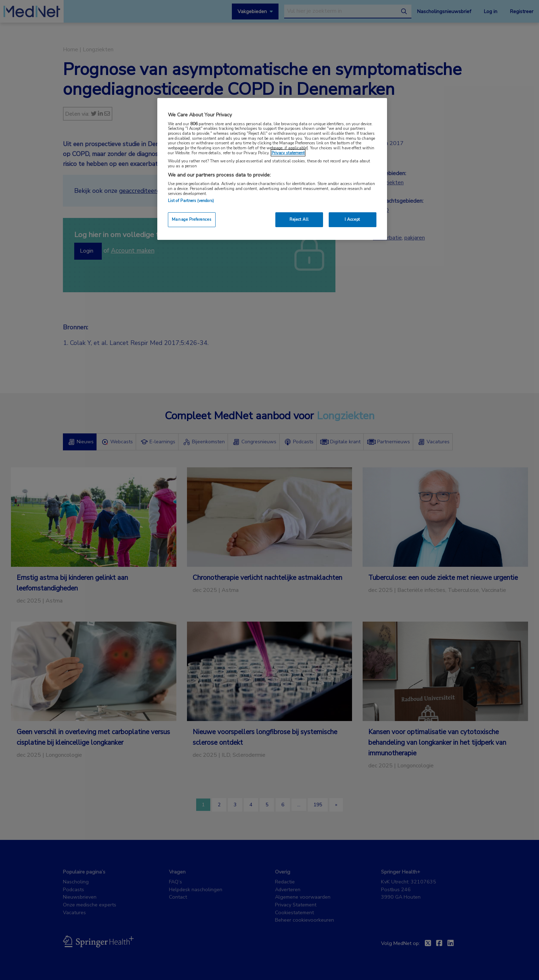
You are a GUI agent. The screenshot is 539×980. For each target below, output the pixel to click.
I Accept (352, 219)
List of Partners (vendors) (191, 201)
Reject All (299, 219)
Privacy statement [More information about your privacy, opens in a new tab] (288, 153)
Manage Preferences (192, 219)
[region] (272, 169)
